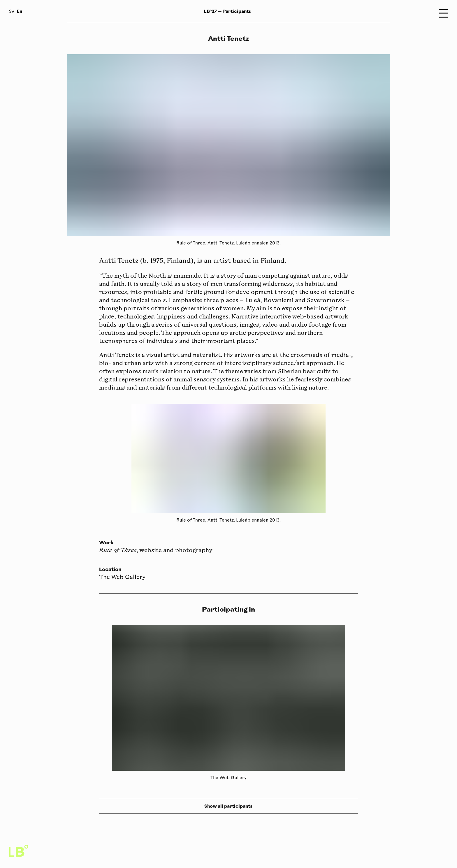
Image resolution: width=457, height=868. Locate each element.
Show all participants (228, 806)
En (19, 11)
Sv (12, 12)
